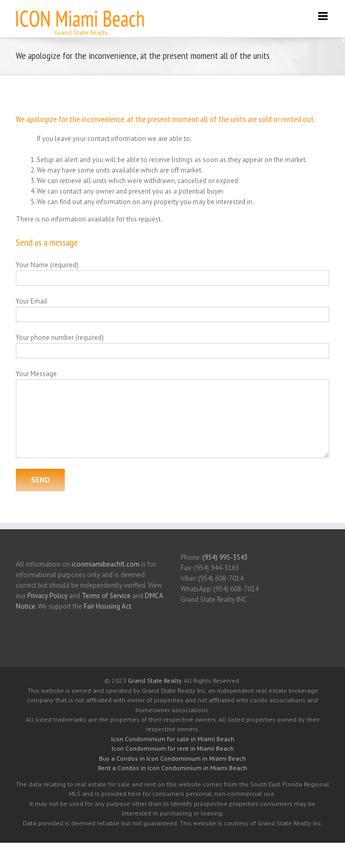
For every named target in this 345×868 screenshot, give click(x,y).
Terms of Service (106, 596)
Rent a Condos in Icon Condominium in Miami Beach (172, 768)
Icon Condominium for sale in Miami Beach (173, 739)
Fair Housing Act (107, 606)
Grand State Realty (155, 680)
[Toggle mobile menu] (324, 16)
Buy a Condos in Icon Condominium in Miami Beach (172, 758)
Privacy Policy (47, 596)
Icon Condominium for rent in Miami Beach (173, 748)
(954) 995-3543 (225, 557)
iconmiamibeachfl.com (106, 564)
